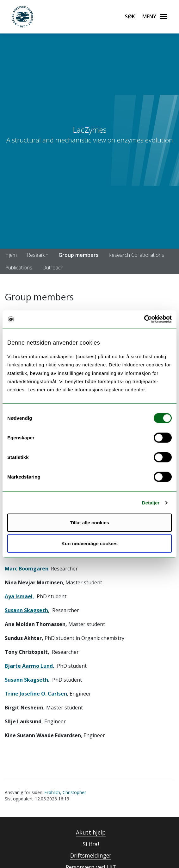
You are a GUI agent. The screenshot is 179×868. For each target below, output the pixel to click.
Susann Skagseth (26, 610)
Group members (78, 255)
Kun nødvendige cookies (90, 543)
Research (38, 255)
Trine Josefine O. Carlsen (36, 694)
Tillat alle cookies (90, 523)
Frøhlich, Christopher (65, 792)
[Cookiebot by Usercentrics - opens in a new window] (144, 319)
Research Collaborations (136, 255)
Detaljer (151, 502)
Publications (19, 268)
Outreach (53, 268)
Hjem (11, 255)
